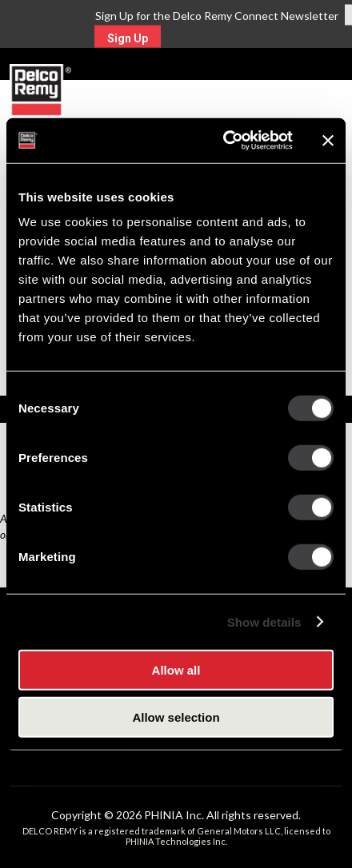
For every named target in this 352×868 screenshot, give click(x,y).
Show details (264, 621)
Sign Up (128, 38)
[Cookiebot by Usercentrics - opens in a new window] (224, 141)
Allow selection (176, 717)
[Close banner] (328, 141)
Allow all (176, 670)
